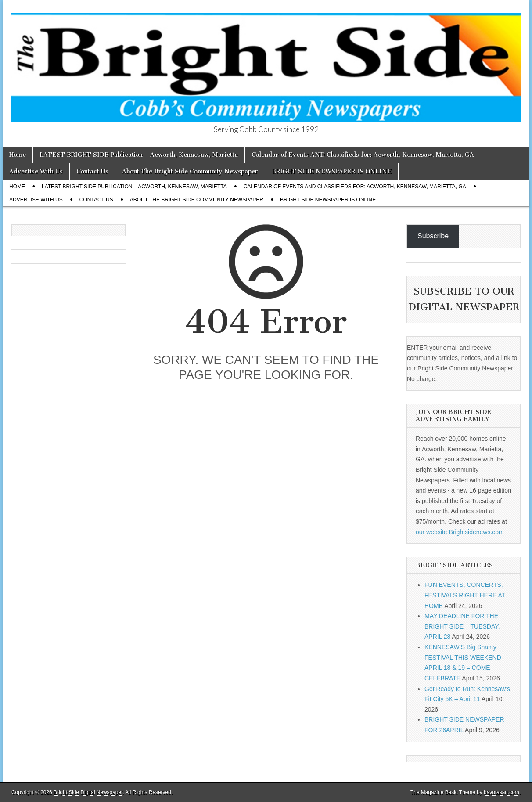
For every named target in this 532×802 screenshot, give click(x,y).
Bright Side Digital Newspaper (88, 792)
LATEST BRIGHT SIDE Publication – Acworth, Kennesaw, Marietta (139, 155)
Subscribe (433, 236)
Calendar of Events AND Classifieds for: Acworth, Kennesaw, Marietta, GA (363, 155)
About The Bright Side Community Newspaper (190, 171)
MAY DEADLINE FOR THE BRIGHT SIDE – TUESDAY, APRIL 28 (462, 626)
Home (18, 155)
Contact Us (92, 171)
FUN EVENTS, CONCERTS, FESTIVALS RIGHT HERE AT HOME (465, 595)
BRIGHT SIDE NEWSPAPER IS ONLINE (332, 171)
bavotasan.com (501, 792)
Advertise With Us (36, 171)
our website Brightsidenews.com (460, 532)
